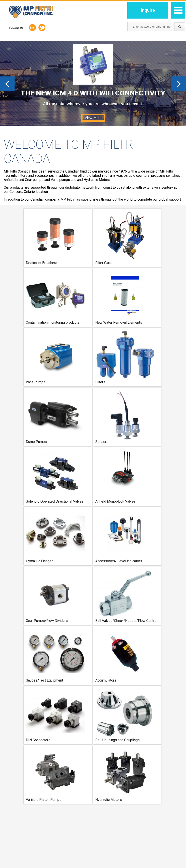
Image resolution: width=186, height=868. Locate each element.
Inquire (148, 10)
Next (179, 84)
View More (93, 118)
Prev (7, 84)
